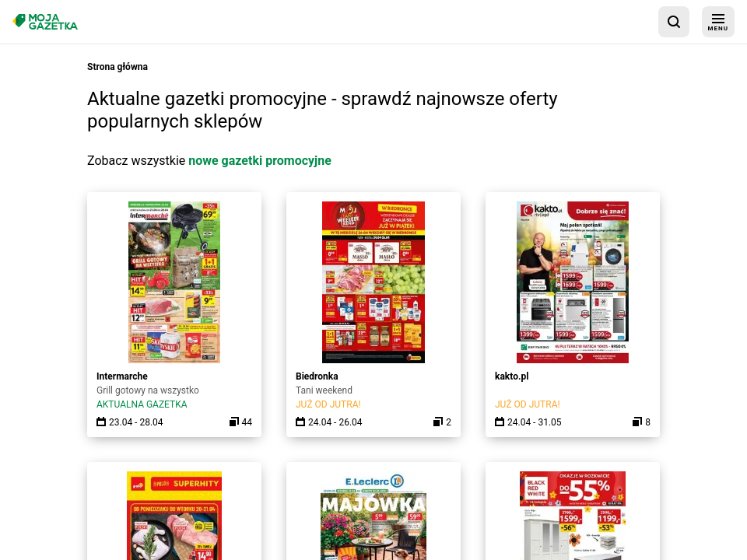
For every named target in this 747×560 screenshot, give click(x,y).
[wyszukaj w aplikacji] (674, 22)
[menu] (718, 22)
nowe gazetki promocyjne (260, 161)
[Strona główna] (45, 21)
